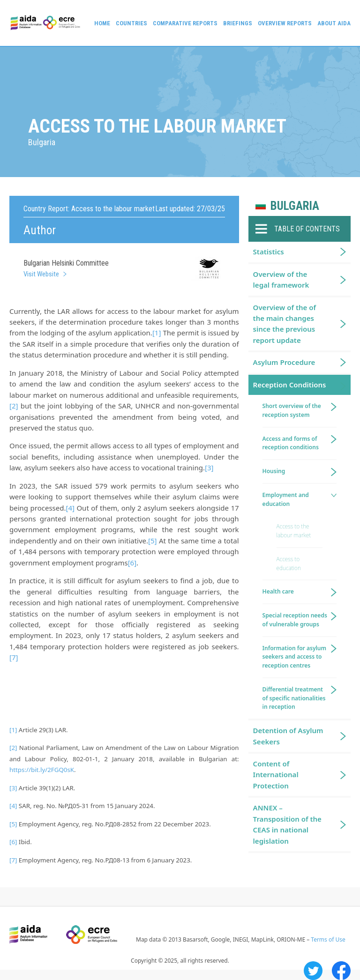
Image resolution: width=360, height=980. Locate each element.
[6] (132, 563)
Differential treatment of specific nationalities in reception (294, 698)
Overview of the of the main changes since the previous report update (285, 324)
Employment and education (286, 499)
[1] (157, 333)
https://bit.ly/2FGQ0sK (42, 770)
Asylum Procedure (284, 362)
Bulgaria (295, 206)
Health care (278, 591)
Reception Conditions (290, 385)
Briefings (238, 23)
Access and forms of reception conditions (291, 443)
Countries (131, 23)
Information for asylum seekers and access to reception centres (294, 657)
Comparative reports (185, 23)
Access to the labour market (294, 531)
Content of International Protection (276, 775)
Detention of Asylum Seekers (288, 736)
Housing (274, 471)
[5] (152, 541)
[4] (70, 508)
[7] (14, 657)
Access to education (289, 564)
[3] (209, 468)
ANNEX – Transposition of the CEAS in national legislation (287, 824)
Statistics (269, 252)
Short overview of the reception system (292, 410)
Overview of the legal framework (281, 279)
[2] (14, 406)
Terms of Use (328, 939)
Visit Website (41, 274)
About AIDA (334, 23)
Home (102, 23)
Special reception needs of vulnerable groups (295, 620)
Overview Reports (285, 23)
